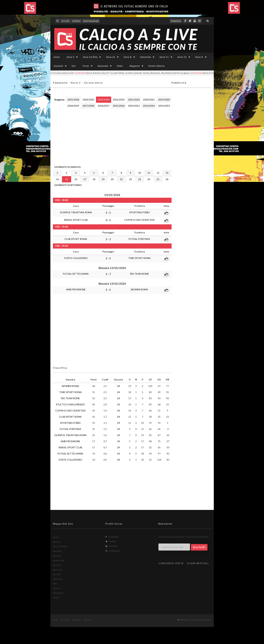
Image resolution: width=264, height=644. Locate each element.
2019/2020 (164, 100)
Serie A (71, 57)
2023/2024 (104, 100)
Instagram (113, 551)
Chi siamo (65, 620)
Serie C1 (164, 57)
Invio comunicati (91, 21)
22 (131, 179)
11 (149, 173)
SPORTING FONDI (139, 212)
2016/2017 (104, 106)
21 (121, 179)
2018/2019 (73, 106)
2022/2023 (119, 100)
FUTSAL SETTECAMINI (76, 274)
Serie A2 (111, 57)
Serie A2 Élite (90, 57)
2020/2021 (149, 100)
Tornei (86, 66)
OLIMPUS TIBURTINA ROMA (76, 212)
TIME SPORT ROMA (139, 258)
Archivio (76, 21)
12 (158, 173)
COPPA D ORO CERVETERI (139, 220)
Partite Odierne (157, 66)
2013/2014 (149, 106)
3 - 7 (108, 274)
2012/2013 (164, 106)
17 (85, 179)
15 (67, 179)
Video (120, 66)
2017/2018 (88, 106)
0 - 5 (108, 220)
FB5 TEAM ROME (139, 274)
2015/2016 (119, 106)
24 (149, 179)
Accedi (65, 21)
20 (112, 179)
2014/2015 (134, 106)
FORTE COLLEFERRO (76, 258)
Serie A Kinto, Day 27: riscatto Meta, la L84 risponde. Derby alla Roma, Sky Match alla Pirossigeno (139, 73)
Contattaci (77, 620)
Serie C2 (182, 57)
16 (76, 179)
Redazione (176, 21)
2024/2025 (88, 100)
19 (103, 179)
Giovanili (58, 66)
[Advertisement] (112, 136)
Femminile (146, 57)
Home (57, 57)
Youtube (112, 546)
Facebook (112, 537)
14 (57, 179)
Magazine (135, 66)
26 (167, 179)
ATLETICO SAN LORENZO (70, 404)
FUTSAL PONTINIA (139, 239)
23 (140, 179)
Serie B (128, 57)
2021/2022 (134, 100)
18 (94, 179)
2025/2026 (73, 100)
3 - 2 (108, 239)
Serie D (199, 57)
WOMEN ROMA (139, 289)
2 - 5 (108, 213)
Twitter (111, 541)
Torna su (88, 620)
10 (140, 173)
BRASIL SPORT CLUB (76, 220)
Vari (74, 66)
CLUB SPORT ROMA (76, 239)
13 (167, 173)
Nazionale (103, 66)
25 (158, 179)
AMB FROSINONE (76, 289)
